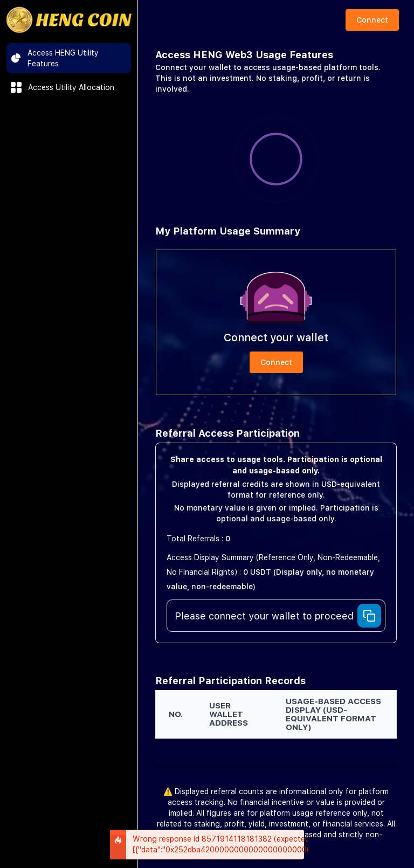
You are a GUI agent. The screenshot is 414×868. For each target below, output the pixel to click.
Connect (372, 20)
